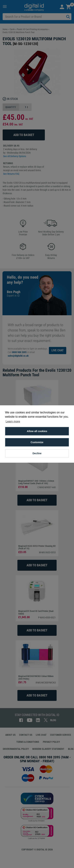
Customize (37, 442)
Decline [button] (37, 453)
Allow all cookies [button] (37, 431)
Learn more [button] (13, 421)
